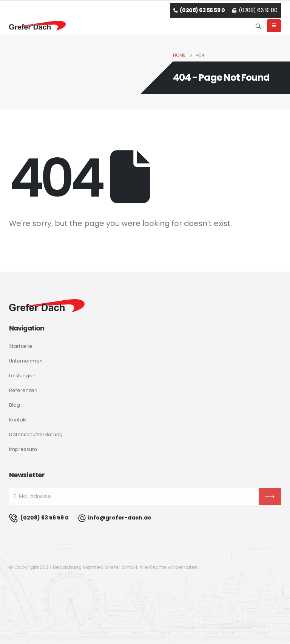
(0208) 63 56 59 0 (39, 518)
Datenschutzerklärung (36, 434)
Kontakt (18, 420)
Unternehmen (26, 361)
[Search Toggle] (259, 26)
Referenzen (23, 390)
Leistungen (22, 376)
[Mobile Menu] (274, 26)
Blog (15, 405)
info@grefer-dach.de (115, 518)
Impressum (23, 449)
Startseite (21, 346)
